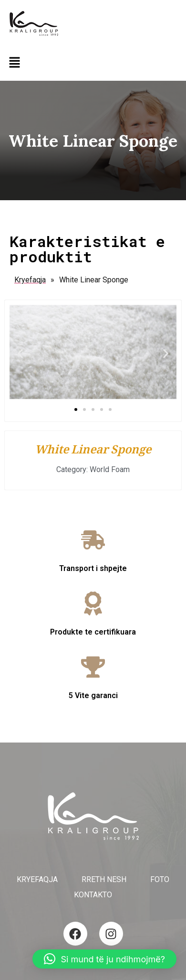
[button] (14, 63)
